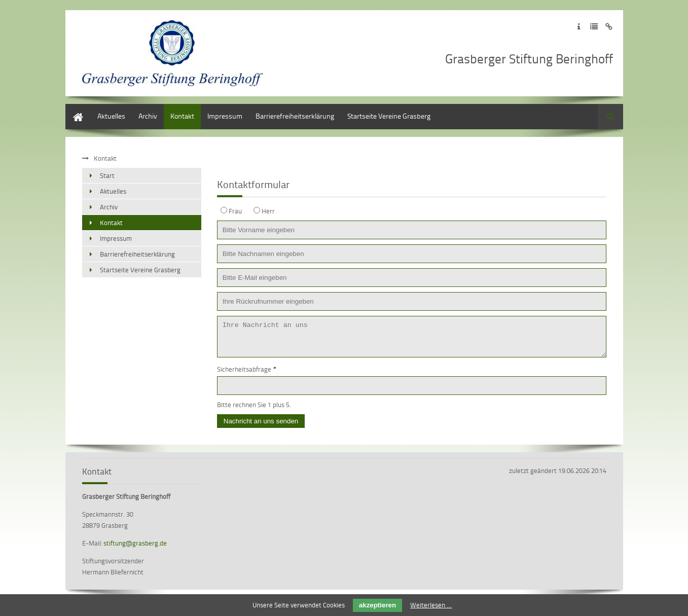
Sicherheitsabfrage (247, 375)
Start (73, 109)
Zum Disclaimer (609, 27)
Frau (235, 211)
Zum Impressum (579, 27)
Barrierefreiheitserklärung (295, 116)
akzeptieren (377, 605)
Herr (268, 211)
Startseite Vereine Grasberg (389, 116)
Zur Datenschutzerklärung (594, 27)
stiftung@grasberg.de (135, 549)
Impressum (225, 116)
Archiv (148, 116)
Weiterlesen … (431, 605)
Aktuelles (111, 116)
